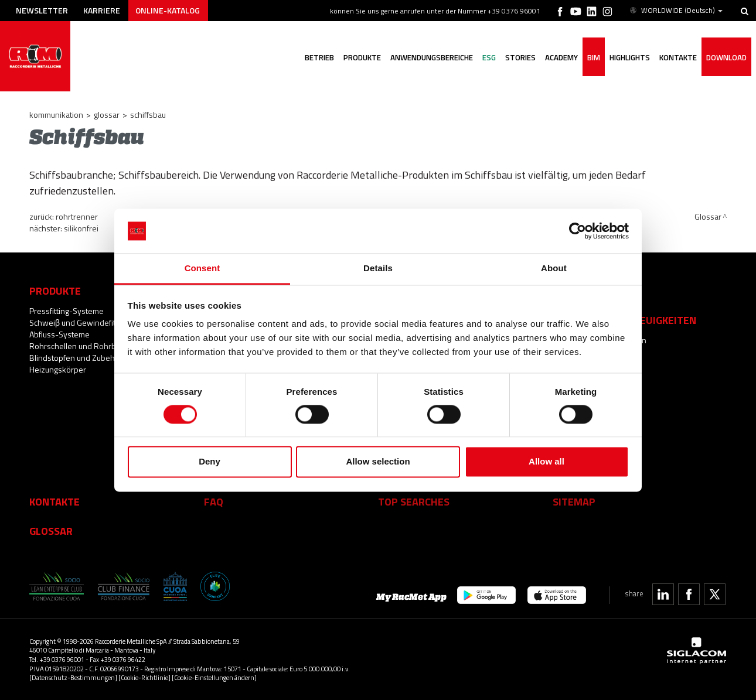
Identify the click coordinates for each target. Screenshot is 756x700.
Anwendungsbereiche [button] (432, 57)
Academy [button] (561, 57)
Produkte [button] (362, 57)
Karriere (102, 10)
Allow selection (378, 462)
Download (726, 57)
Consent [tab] (202, 269)
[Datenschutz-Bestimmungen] (73, 677)
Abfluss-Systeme (59, 334)
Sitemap (574, 501)
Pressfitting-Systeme (67, 311)
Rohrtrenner (77, 216)
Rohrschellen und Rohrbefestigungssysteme (108, 346)
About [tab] (554, 269)
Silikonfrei (81, 228)
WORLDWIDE (675, 11)
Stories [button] (520, 57)
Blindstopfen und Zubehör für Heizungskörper (81, 363)
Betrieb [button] (319, 57)
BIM (594, 57)
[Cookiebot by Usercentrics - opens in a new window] (578, 231)
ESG (489, 57)
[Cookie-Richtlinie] (144, 677)
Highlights (630, 57)
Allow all (546, 462)
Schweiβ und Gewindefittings (81, 322)
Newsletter (42, 10)
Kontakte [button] (678, 57)
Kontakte (55, 501)
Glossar (107, 115)
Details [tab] (378, 269)
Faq (214, 501)
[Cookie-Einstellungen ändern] (214, 677)
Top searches (414, 501)
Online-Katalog (168, 10)
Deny (210, 462)
